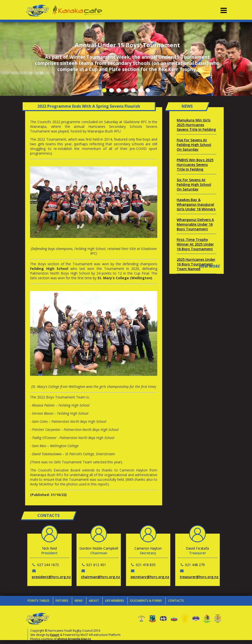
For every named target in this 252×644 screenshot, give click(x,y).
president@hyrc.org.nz (51, 577)
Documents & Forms (146, 601)
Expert (55, 635)
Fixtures (62, 601)
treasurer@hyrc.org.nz (199, 577)
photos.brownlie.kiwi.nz (74, 639)
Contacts (176, 601)
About (94, 601)
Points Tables (39, 601)
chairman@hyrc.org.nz (101, 577)
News (79, 601)
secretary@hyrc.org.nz (150, 577)
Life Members (115, 601)
